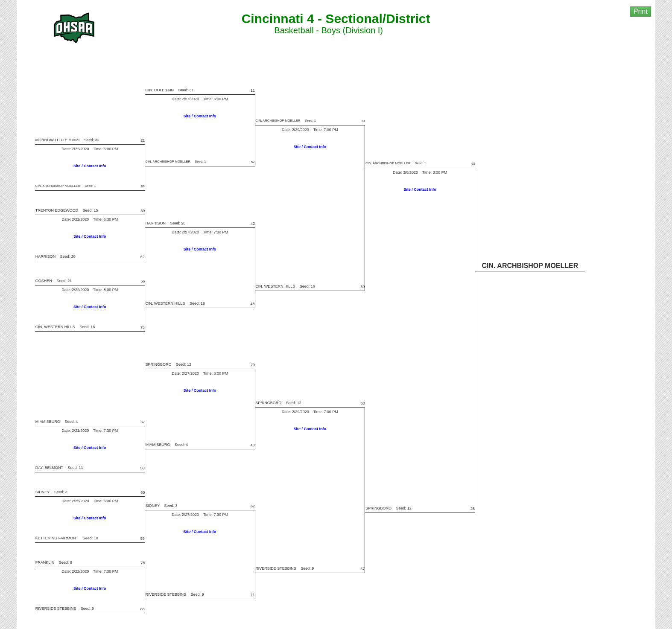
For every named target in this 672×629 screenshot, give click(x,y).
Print (641, 11)
